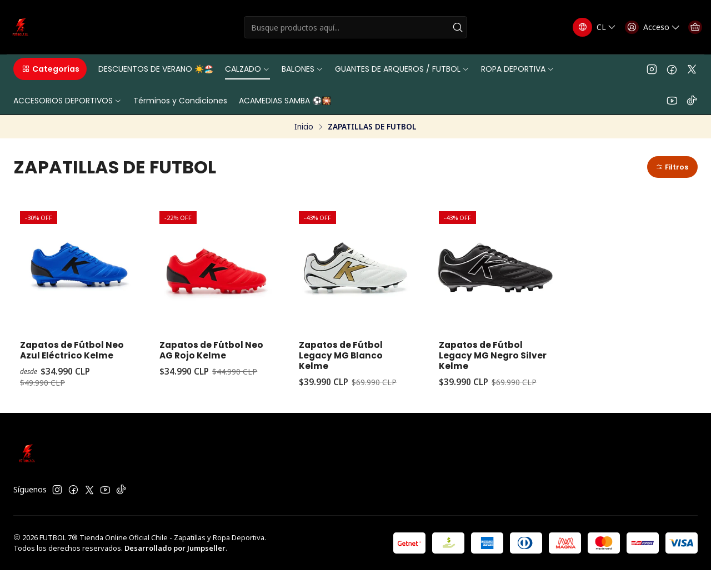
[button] (50, 69)
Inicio (304, 127)
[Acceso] (644, 27)
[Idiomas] (584, 27)
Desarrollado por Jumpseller (175, 566)
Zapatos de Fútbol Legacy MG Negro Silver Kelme (485, 360)
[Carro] (692, 27)
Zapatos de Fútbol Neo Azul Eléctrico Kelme (67, 360)
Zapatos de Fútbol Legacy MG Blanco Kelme (346, 360)
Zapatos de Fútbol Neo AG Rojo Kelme (209, 354)
